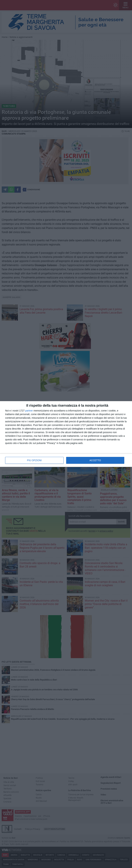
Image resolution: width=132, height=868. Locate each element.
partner (29, 411)
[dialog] (66, 434)
